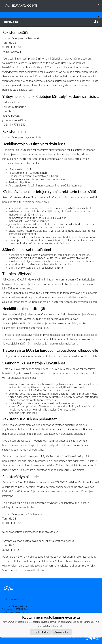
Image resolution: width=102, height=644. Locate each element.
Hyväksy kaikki (40, 632)
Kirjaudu (51, 22)
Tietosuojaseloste (13, 599)
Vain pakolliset (62, 632)
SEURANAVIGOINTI (53, 4)
